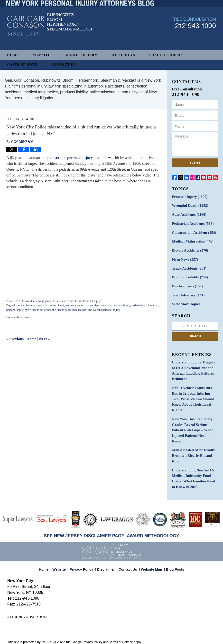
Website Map (150, 537)
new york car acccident (50, 305)
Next (45, 339)
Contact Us (64, 65)
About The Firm (81, 55)
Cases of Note (22, 65)
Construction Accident (192, 231)
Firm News (184, 256)
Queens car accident (42, 310)
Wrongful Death (189, 205)
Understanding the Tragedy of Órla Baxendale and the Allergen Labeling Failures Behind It (194, 364)
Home (13, 55)
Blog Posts (172, 537)
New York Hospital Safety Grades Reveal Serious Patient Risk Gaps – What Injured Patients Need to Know (194, 412)
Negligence (45, 301)
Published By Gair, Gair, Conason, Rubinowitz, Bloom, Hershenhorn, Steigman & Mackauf (194, 33)
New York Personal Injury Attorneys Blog (50, 34)
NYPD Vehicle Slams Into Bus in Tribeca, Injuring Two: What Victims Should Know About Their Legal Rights (195, 388)
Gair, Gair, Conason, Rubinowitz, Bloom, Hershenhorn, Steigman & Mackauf (87, 638)
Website (42, 55)
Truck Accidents (188, 265)
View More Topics (185, 299)
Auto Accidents (28, 301)
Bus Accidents (186, 282)
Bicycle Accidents (189, 248)
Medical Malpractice (191, 239)
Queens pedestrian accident (71, 310)
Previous (15, 339)
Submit (195, 163)
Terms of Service (121, 612)
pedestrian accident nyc (145, 305)
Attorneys (124, 55)
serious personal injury (74, 158)
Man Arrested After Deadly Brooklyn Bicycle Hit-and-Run (194, 431)
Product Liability (189, 273)
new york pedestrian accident (82, 305)
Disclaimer (107, 537)
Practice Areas (166, 55)
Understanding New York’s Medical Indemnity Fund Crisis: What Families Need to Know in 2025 (194, 450)
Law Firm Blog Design (192, 639)
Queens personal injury (107, 310)
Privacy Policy (84, 537)
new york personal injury (116, 305)
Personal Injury (92, 301)
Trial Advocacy (187, 290)
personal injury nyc (18, 310)
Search (195, 331)
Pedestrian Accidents (65, 301)
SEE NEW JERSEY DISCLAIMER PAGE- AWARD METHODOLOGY (111, 506)
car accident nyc (26, 305)
